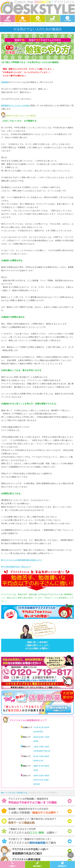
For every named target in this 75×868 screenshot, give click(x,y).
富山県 (41, 727)
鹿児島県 (37, 784)
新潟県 (36, 732)
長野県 (41, 732)
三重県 (47, 737)
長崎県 (47, 776)
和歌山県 (47, 751)
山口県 (41, 761)
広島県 (41, 756)
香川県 (41, 766)
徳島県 (47, 766)
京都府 (47, 747)
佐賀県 (41, 776)
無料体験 (37, 864)
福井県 (47, 727)
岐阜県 (41, 737)
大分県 (41, 780)
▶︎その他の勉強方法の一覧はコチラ (16, 567)
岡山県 (36, 756)
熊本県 (36, 780)
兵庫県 (41, 747)
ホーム (4, 793)
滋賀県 (41, 751)
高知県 (36, 770)
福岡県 (36, 776)
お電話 (12, 864)
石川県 (36, 727)
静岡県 (36, 741)
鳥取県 (36, 761)
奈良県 (36, 751)
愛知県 (36, 737)
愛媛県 (36, 766)
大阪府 (36, 747)
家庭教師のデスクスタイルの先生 (15, 106)
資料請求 (62, 864)
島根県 (47, 756)
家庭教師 (5, 82)
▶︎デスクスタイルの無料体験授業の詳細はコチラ (22, 560)
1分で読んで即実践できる (16, 24)
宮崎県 (46, 780)
